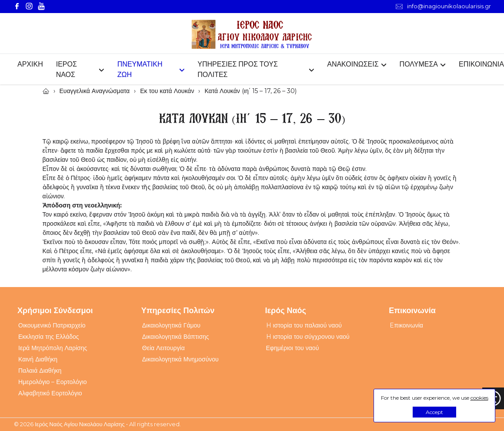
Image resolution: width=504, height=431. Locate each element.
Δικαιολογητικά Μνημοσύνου (180, 359)
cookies (479, 398)
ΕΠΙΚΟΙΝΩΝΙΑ (481, 64)
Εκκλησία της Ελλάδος (49, 337)
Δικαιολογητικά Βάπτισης (176, 337)
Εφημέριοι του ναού (293, 348)
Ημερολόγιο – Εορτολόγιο (53, 382)
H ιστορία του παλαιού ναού (304, 325)
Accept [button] (434, 412)
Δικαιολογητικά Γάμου (171, 325)
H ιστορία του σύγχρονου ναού (308, 337)
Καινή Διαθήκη (38, 359)
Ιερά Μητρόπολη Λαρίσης (53, 348)
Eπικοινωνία (406, 325)
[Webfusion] (252, 35)
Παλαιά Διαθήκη (40, 371)
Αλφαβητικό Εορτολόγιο (50, 393)
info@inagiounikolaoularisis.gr (443, 6)
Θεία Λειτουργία (164, 348)
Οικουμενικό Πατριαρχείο (52, 325)
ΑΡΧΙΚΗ (30, 64)
